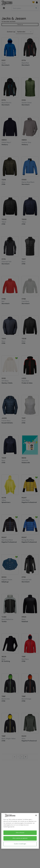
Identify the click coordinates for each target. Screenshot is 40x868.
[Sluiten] (36, 815)
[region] (20, 831)
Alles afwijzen (20, 833)
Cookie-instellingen (20, 844)
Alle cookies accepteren (20, 838)
